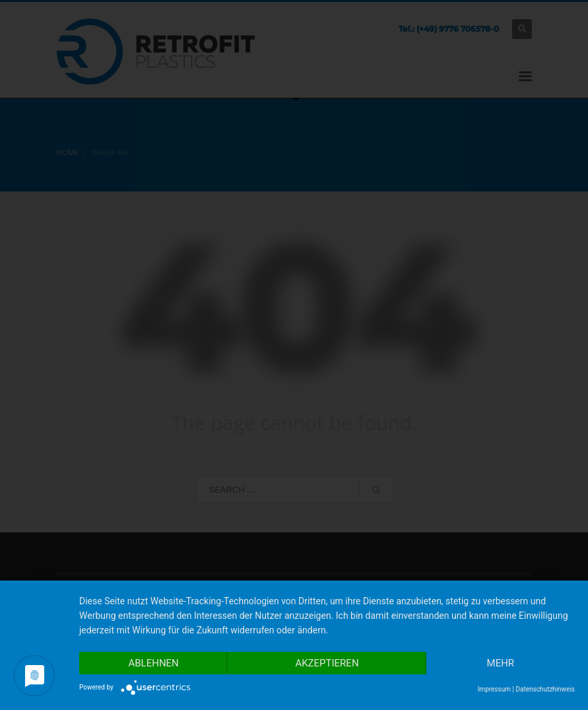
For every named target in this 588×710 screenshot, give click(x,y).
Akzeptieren (327, 663)
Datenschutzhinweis (545, 689)
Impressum (494, 689)
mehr (501, 663)
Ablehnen (153, 663)
